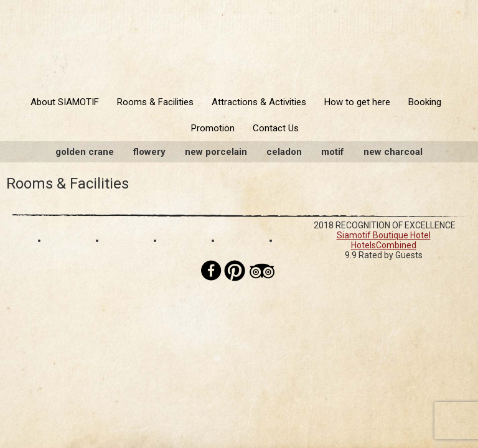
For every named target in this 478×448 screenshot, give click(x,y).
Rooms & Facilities (155, 102)
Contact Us (276, 128)
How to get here (357, 102)
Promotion (213, 128)
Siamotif (239, 42)
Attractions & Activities (259, 102)
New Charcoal (393, 152)
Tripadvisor (262, 271)
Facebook (212, 271)
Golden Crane (85, 152)
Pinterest (235, 271)
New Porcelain (216, 152)
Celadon (284, 152)
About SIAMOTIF (65, 102)
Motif (333, 152)
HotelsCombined (384, 245)
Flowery (149, 152)
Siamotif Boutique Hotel (384, 235)
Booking (425, 102)
